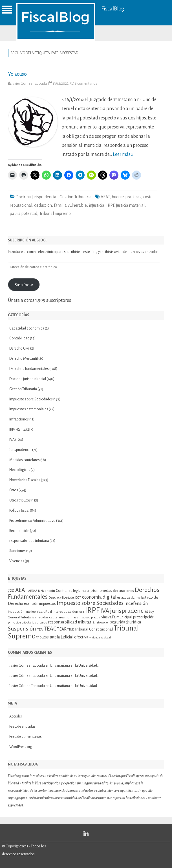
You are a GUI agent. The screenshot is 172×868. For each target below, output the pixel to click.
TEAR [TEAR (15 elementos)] (62, 629)
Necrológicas (20, 470)
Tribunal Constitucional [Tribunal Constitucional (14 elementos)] (94, 629)
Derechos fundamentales (29, 369)
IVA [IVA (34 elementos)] (105, 611)
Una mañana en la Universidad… (75, 666)
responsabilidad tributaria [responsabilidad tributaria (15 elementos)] (71, 622)
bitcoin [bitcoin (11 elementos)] (50, 591)
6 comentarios (86, 84)
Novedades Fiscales (25, 480)
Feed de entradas (22, 727)
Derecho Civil (19, 348)
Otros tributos (20, 500)
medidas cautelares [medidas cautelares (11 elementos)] (50, 617)
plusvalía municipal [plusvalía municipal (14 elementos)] (116, 617)
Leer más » (123, 154)
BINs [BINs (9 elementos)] (41, 591)
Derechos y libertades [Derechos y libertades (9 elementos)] (61, 598)
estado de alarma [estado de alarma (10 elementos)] (129, 598)
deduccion (43, 205)
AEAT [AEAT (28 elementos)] (21, 590)
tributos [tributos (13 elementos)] (43, 637)
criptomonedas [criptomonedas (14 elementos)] (99, 591)
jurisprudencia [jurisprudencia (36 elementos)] (129, 611)
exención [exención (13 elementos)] (31, 604)
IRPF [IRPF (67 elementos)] (92, 610)
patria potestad (24, 213)
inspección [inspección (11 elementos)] (16, 612)
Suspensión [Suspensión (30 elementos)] (22, 629)
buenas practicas (126, 197)
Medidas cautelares (25, 460)
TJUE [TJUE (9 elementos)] (71, 630)
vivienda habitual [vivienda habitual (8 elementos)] (100, 637)
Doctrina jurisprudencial (37, 197)
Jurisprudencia (20, 450)
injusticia (97, 205)
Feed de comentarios (26, 737)
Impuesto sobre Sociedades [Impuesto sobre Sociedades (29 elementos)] (90, 603)
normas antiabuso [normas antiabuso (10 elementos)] (78, 617)
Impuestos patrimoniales (29, 409)
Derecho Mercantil (24, 359)
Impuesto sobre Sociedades (31, 399)
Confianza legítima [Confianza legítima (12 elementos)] (71, 591)
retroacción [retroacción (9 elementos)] (102, 622)
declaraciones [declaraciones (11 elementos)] (123, 591)
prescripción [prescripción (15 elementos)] (144, 617)
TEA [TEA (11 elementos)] (40, 629)
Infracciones (19, 419)
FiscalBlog (113, 9)
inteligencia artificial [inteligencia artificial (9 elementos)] (39, 612)
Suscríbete (24, 285)
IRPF (110, 205)
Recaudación (19, 531)
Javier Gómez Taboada (29, 84)
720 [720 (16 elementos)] (11, 590)
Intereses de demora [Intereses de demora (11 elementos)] (68, 612)
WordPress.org (21, 747)
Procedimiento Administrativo (32, 521)
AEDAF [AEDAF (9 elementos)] (33, 591)
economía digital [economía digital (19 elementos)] (99, 597)
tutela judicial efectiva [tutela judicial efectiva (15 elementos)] (69, 637)
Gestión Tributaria (76, 197)
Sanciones (17, 551)
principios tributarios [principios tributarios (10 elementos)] (22, 622)
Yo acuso (17, 74)
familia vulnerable (70, 205)
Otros (14, 490)
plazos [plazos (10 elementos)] (95, 617)
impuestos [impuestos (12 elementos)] (48, 604)
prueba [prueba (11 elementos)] (42, 622)
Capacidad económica (27, 328)
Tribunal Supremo (55, 213)
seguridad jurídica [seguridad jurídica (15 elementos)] (126, 622)
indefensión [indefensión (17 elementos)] (136, 603)
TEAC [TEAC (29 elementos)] (50, 629)
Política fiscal (19, 511)
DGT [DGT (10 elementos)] (78, 598)
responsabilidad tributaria (29, 541)
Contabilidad (19, 338)
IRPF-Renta (17, 429)
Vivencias (17, 561)
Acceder (16, 716)
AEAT (105, 197)
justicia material (130, 205)
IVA (12, 440)
